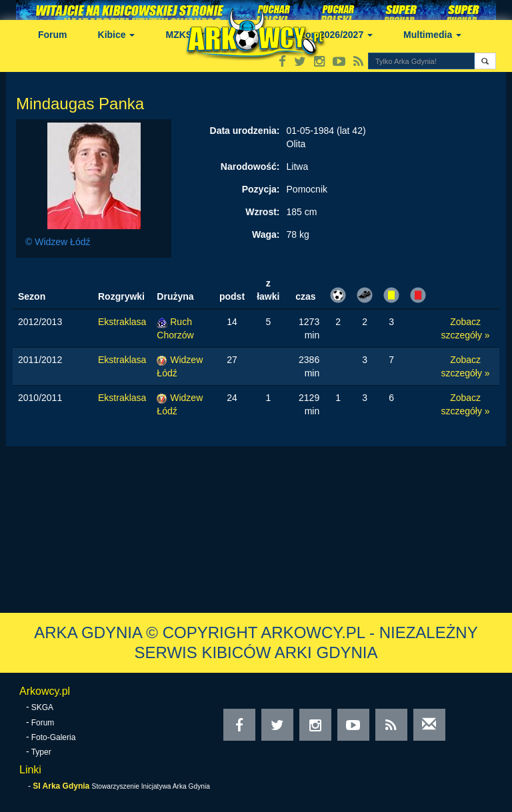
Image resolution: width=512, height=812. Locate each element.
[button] (485, 61)
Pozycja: (261, 189)
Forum (53, 35)
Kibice (117, 35)
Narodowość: (250, 167)
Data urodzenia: (245, 131)
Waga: (266, 234)
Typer (41, 752)
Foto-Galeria (54, 737)
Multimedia (432, 35)
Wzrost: (262, 212)
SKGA (42, 707)
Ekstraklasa (122, 322)
